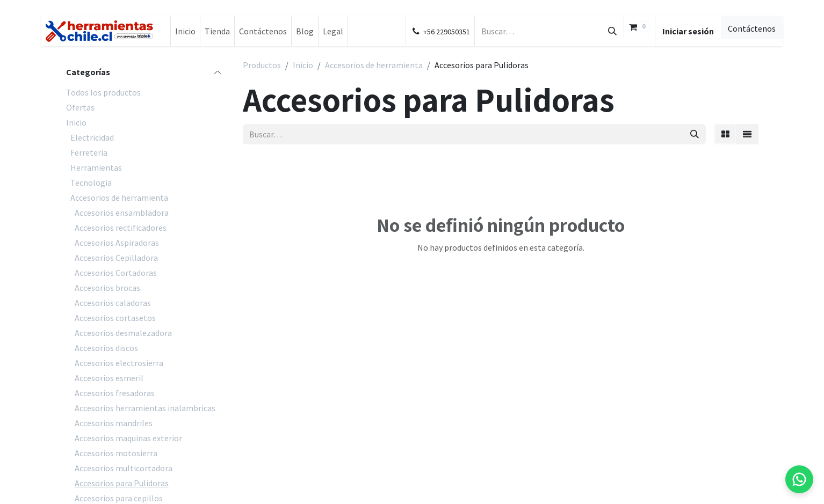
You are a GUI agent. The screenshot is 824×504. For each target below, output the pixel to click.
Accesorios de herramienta (119, 198)
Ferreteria (89, 152)
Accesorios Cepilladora (116, 258)
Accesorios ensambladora (122, 213)
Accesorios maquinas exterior (128, 438)
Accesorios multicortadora (124, 468)
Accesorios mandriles (114, 423)
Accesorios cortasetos (115, 318)
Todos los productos (103, 92)
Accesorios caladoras (113, 303)
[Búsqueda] (612, 31)
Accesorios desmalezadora (123, 333)
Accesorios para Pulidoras (122, 483)
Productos (262, 65)
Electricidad (92, 137)
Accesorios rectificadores (121, 228)
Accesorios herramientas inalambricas (145, 408)
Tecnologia (91, 182)
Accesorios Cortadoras (116, 273)
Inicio (76, 122)
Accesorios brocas (107, 288)
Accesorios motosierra (116, 453)
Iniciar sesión (688, 31)
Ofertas (80, 107)
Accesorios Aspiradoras (117, 243)
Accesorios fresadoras (115, 393)
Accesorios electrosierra (119, 363)
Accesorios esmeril (109, 378)
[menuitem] (185, 31)
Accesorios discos (106, 348)
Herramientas (96, 167)
